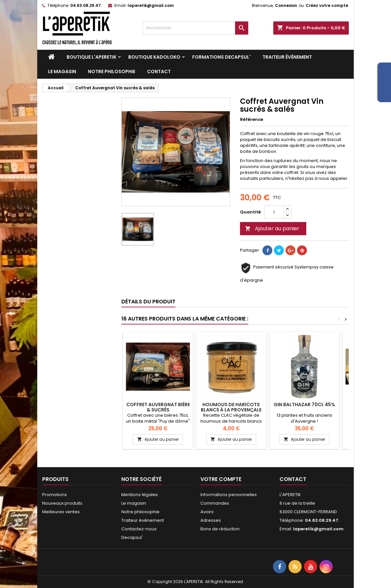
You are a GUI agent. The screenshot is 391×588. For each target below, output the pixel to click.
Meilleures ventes (61, 512)
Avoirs (207, 512)
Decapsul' (132, 537)
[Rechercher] (195, 28)
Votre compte (221, 479)
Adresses (211, 520)
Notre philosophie (112, 71)
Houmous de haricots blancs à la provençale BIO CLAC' (231, 410)
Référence (252, 120)
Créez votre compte (327, 5)
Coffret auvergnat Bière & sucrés (158, 407)
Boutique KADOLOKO (154, 57)
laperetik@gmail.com (151, 5)
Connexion (286, 5)
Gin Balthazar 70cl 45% (304, 405)
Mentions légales (140, 495)
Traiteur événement (287, 57)
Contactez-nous (139, 529)
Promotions (55, 495)
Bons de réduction (220, 529)
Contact (159, 71)
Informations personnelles (229, 495)
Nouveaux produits (62, 503)
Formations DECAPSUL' (221, 57)
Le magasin (62, 71)
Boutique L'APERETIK (91, 57)
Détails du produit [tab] (148, 302)
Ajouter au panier (272, 228)
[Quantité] (274, 212)
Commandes (215, 503)
